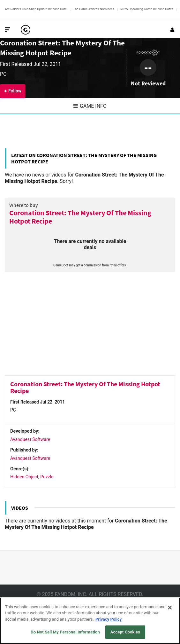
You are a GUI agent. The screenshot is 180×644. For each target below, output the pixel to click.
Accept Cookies (125, 632)
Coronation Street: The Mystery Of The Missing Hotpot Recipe (80, 217)
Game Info (90, 106)
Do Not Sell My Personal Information (65, 632)
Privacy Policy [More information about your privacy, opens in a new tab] (109, 619)
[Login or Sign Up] (172, 30)
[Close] (170, 608)
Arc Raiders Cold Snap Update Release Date (36, 9)
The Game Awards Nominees (94, 9)
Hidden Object (24, 477)
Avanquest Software (30, 439)
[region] (90, 621)
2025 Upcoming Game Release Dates (147, 9)
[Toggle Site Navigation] (8, 30)
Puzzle (47, 477)
